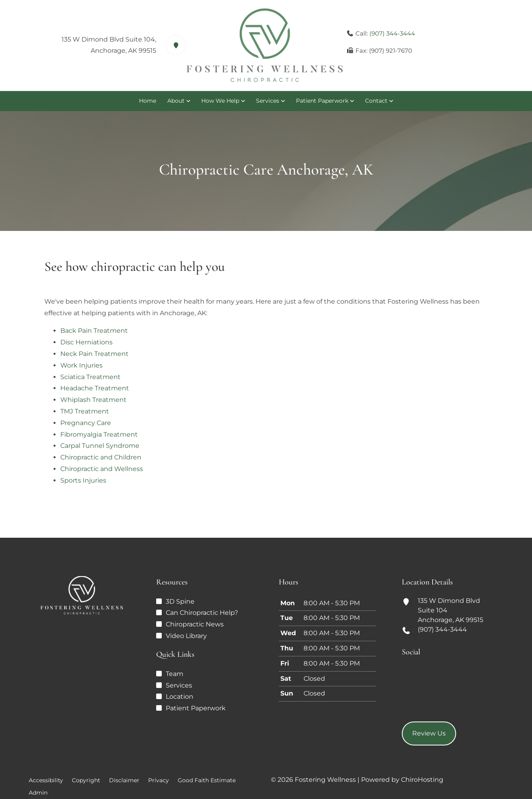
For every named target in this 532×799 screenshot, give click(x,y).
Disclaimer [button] (124, 780)
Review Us (429, 733)
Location (180, 697)
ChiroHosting (422, 780)
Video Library (186, 636)
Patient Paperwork (322, 101)
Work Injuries (81, 365)
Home (148, 101)
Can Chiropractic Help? (202, 613)
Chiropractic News (195, 624)
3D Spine (180, 601)
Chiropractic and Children (101, 457)
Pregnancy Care (86, 423)
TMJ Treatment (85, 411)
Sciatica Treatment (90, 377)
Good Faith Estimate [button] (207, 780)
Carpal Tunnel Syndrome (100, 446)
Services (268, 101)
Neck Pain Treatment (94, 354)
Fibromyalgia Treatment (99, 434)
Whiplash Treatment (93, 400)
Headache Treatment (95, 388)
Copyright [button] (86, 780)
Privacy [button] (159, 780)
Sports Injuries (83, 480)
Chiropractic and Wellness (102, 469)
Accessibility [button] (46, 780)
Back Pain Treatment (94, 331)
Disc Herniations (86, 342)
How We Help (220, 101)
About (176, 101)
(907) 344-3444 (392, 33)
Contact (376, 101)
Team (175, 674)
